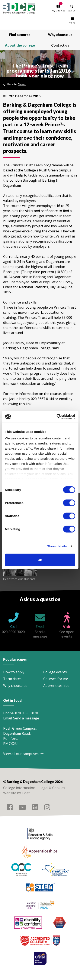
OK (40, 560)
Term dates (12, 679)
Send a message (26, 718)
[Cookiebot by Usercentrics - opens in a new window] (57, 417)
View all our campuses (23, 754)
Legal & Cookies (52, 788)
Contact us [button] (60, 45)
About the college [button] (20, 45)
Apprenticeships (56, 686)
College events (55, 672)
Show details (57, 546)
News (22, 84)
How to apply (14, 672)
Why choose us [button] (60, 35)
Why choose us (15, 686)
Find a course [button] (20, 35)
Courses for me (56, 679)
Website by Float (16, 793)
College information (19, 788)
